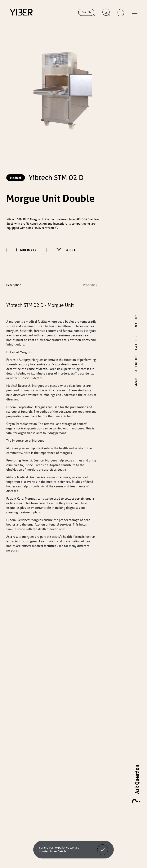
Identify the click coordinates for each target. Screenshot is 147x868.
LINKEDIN (136, 322)
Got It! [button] (103, 847)
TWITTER (136, 343)
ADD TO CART (27, 250)
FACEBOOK (136, 364)
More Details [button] (58, 851)
